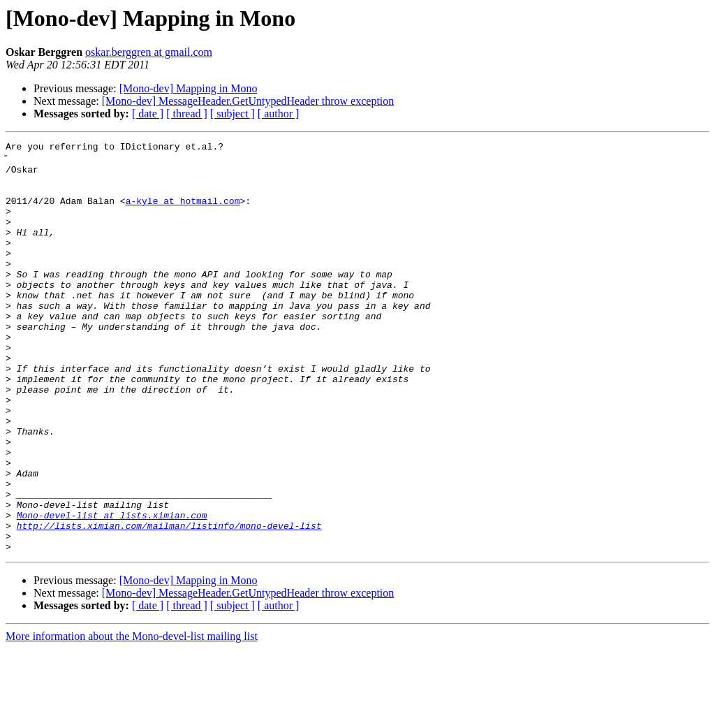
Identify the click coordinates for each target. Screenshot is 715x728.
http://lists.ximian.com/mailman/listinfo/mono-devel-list (169, 601)
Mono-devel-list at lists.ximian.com (112, 588)
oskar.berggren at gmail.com (149, 52)
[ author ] (279, 114)
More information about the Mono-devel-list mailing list (132, 716)
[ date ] (148, 114)
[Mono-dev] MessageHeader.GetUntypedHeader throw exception (248, 101)
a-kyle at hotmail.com (183, 211)
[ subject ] (233, 114)
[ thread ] (187, 114)
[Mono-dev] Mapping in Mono (189, 88)
